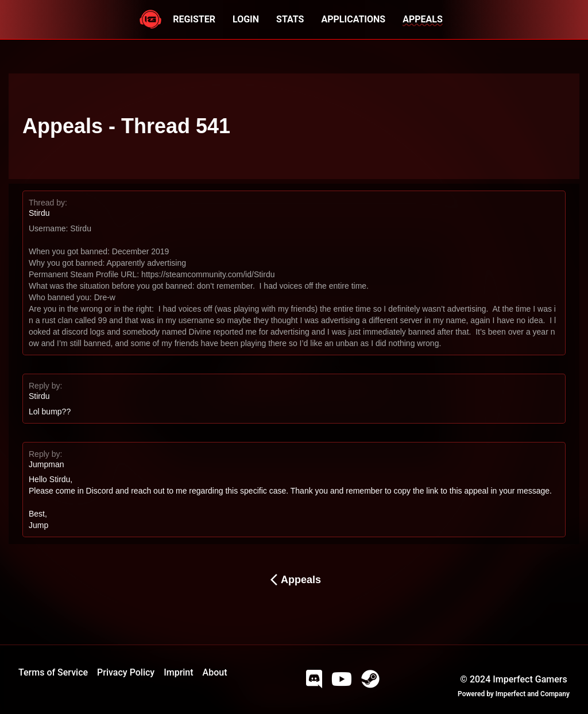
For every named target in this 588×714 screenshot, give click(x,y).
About (215, 672)
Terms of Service (53, 672)
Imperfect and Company (533, 694)
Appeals (294, 580)
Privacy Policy (126, 672)
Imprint (178, 672)
